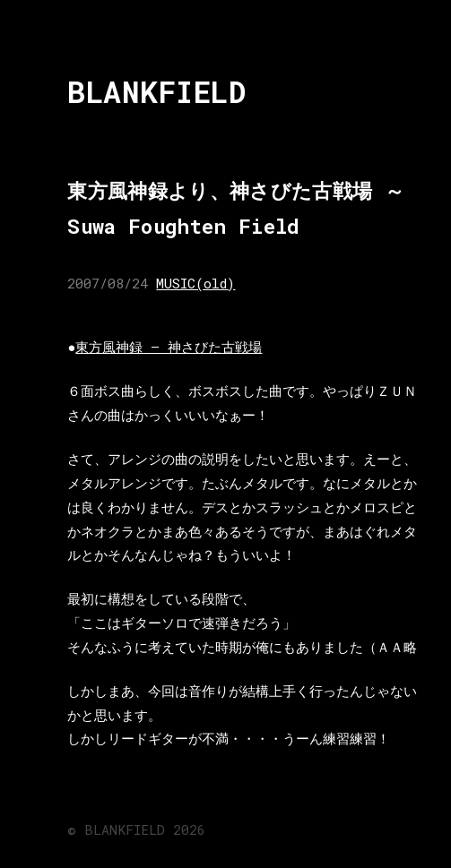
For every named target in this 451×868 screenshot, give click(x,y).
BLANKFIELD (156, 92)
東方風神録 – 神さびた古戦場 (169, 347)
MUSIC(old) (195, 283)
